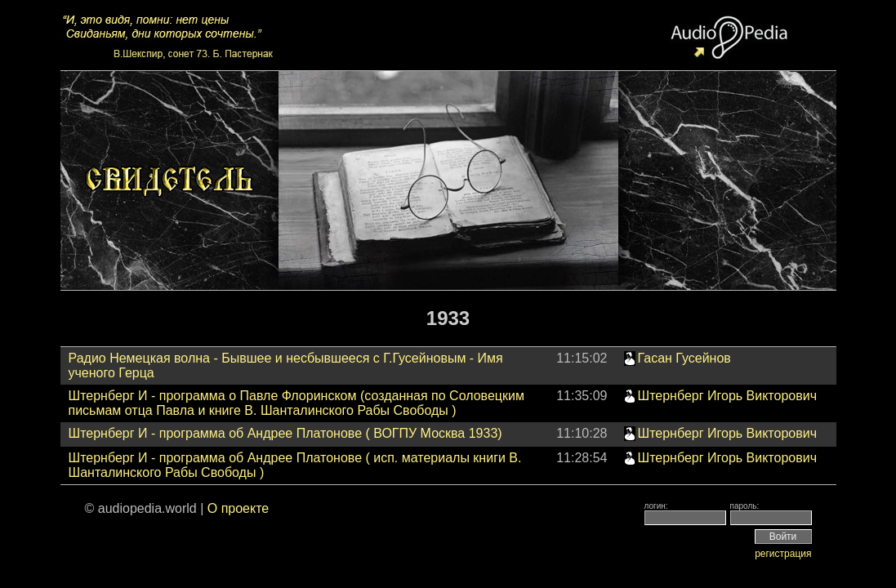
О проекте (238, 508)
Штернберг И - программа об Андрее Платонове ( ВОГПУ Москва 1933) (285, 433)
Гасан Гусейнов (684, 358)
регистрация (783, 554)
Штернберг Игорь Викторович (727, 396)
